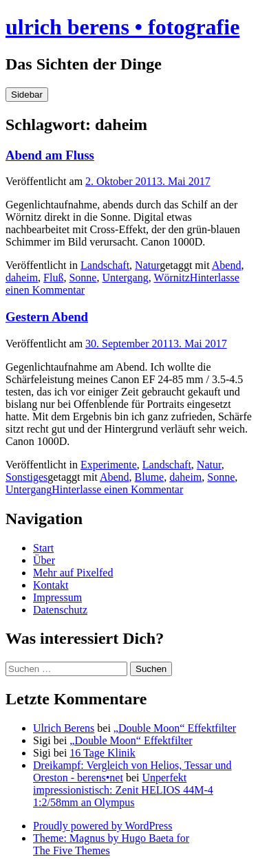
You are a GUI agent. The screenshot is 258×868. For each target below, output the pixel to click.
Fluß (53, 278)
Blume (150, 477)
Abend (227, 265)
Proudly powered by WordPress (103, 826)
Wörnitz (171, 278)
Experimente (109, 465)
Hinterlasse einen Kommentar (117, 489)
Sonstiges (26, 477)
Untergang (125, 278)
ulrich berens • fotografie (122, 27)
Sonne (83, 278)
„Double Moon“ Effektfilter (175, 728)
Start (43, 548)
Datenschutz (60, 610)
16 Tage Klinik (102, 753)
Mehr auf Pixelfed (73, 573)
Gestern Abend (47, 317)
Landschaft (105, 265)
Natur (147, 265)
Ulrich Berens (64, 728)
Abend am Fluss (50, 155)
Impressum (57, 597)
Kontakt (51, 585)
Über (44, 560)
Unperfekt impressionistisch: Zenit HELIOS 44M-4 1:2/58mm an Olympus (123, 790)
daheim (22, 278)
